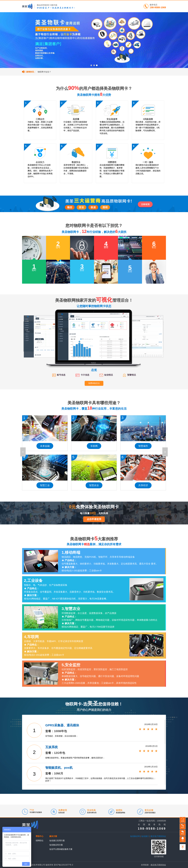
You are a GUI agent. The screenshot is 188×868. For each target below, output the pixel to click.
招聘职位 (40, 841)
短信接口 (145, 836)
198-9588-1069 (158, 7)
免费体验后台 (94, 383)
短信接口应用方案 (57, 841)
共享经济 (143, 485)
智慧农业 (94, 485)
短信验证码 (135, 836)
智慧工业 (45, 485)
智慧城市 (143, 446)
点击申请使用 (94, 519)
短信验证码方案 (56, 845)
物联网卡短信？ (44, 72)
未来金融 (45, 446)
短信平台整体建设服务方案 (61, 849)
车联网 (94, 446)
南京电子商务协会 (158, 836)
